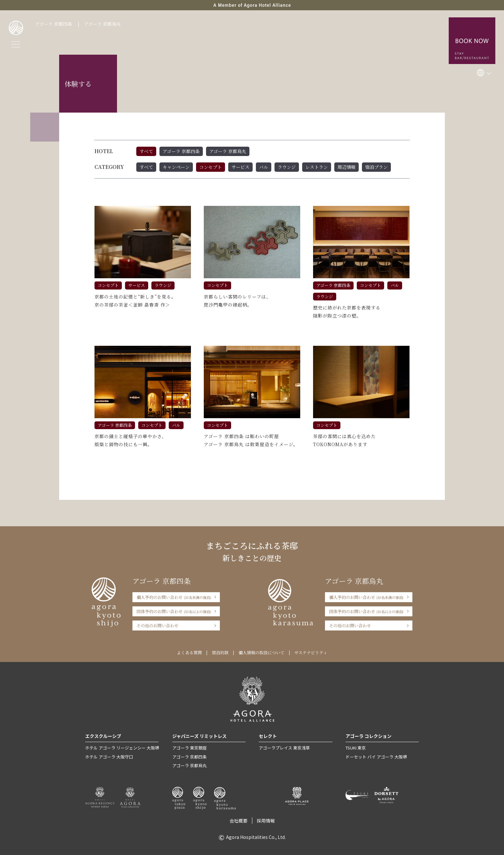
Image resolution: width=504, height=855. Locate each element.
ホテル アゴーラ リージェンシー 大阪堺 (122, 748)
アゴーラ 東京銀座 (189, 748)
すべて (146, 151)
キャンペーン (176, 167)
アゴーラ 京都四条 (54, 24)
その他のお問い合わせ (157, 625)
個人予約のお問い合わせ (174, 597)
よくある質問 (189, 653)
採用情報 (266, 821)
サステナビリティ (311, 653)
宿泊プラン (376, 167)
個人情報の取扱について (261, 653)
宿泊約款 (220, 653)
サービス (240, 167)
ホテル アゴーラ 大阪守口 (109, 757)
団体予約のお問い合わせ (174, 611)
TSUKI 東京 (356, 748)
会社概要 (239, 821)
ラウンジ (287, 167)
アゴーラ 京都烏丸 (102, 24)
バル (264, 167)
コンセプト (211, 167)
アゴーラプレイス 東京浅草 (284, 748)
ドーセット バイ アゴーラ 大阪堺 (376, 757)
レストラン (317, 167)
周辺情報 (346, 167)
